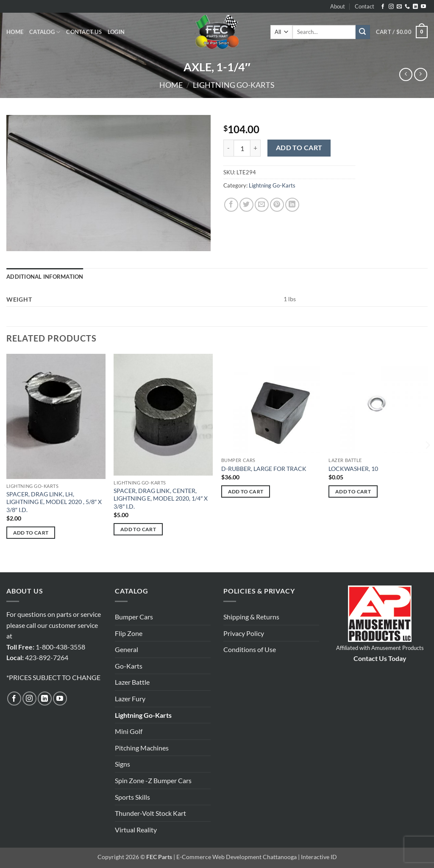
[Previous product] (421, 74)
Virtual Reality (136, 830)
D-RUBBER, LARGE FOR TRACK (264, 469)
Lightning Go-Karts (234, 85)
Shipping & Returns (251, 617)
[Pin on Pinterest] (277, 205)
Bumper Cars (134, 617)
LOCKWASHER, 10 (353, 469)
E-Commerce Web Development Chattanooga (236, 857)
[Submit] (363, 32)
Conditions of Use (250, 649)
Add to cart (299, 148)
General (127, 649)
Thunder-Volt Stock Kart (150, 813)
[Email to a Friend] (262, 205)
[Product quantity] (242, 148)
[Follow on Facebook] (383, 7)
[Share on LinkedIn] (292, 205)
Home (15, 32)
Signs (122, 764)
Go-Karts (129, 666)
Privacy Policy (244, 633)
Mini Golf (129, 731)
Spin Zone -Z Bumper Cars (153, 780)
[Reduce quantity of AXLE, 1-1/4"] (228, 148)
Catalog (45, 32)
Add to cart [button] (31, 533)
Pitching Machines (142, 748)
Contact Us (84, 32)
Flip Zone (129, 633)
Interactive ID (319, 857)
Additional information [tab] (45, 277)
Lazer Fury (130, 699)
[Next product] (406, 74)
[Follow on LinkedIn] (415, 7)
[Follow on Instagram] (391, 7)
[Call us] (407, 7)
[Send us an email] (399, 7)
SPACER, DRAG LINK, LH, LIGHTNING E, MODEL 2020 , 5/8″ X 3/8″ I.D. (54, 502)
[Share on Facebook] (231, 205)
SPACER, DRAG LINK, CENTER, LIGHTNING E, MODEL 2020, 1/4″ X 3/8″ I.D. (161, 498)
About (338, 6)
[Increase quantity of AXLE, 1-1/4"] (256, 148)
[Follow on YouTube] (423, 7)
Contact (364, 6)
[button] (116, 32)
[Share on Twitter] (246, 205)
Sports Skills (132, 797)
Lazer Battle (132, 682)
